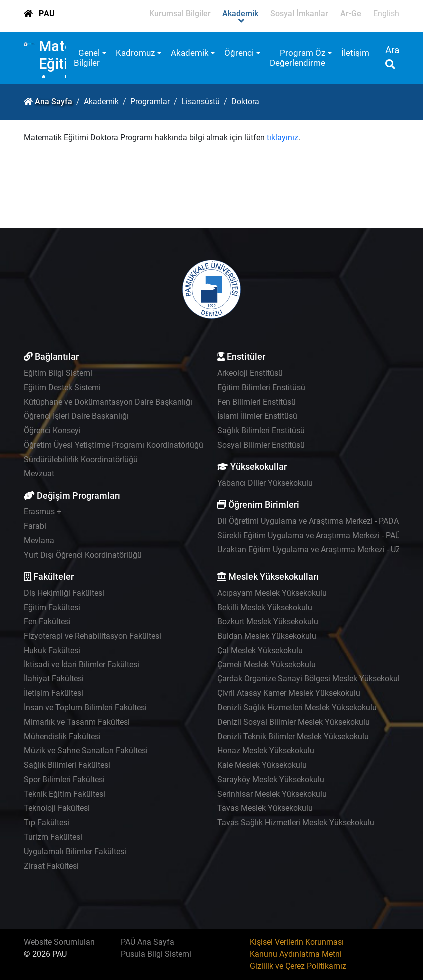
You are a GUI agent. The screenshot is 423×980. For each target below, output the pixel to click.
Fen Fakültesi (47, 621)
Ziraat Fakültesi (51, 866)
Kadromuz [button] (135, 53)
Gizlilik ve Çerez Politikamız (298, 966)
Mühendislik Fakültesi (62, 737)
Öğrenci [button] (239, 53)
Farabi (35, 526)
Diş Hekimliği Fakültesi (64, 593)
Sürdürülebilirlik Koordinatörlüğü (81, 460)
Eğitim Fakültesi (52, 607)
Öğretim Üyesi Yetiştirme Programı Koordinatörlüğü (113, 445)
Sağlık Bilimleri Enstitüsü (261, 431)
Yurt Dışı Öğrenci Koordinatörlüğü (83, 555)
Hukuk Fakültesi (52, 650)
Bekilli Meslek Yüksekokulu (265, 607)
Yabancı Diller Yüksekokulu (265, 483)
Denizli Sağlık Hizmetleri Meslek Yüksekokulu (297, 708)
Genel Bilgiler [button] (87, 58)
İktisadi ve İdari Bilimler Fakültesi (82, 665)
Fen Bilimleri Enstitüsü (257, 402)
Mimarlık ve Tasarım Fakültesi (77, 722)
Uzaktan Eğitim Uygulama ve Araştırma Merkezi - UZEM (315, 549)
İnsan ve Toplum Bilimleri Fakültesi (85, 708)
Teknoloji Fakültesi (57, 808)
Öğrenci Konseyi (52, 431)
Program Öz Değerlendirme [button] (298, 58)
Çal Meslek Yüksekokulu (260, 650)
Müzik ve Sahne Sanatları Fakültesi (86, 751)
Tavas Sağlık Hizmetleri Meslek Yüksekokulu (296, 822)
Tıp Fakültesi (47, 822)
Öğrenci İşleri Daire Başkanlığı (76, 416)
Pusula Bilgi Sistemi (156, 954)
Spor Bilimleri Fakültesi (64, 780)
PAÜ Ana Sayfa (147, 942)
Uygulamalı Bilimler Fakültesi (75, 851)
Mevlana (39, 540)
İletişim (355, 53)
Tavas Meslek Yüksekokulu (265, 808)
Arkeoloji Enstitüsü (250, 373)
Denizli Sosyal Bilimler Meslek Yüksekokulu (294, 722)
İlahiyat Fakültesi (54, 679)
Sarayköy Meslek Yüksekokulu (271, 780)
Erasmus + (43, 511)
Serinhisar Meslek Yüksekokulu (272, 794)
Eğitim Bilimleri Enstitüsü (261, 388)
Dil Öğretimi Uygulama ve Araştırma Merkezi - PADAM (312, 521)
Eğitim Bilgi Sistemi (58, 373)
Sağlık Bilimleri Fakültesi (67, 765)
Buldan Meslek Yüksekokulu (267, 636)
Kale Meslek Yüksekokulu (262, 765)
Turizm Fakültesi (53, 837)
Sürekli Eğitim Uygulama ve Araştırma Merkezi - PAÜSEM (317, 535)
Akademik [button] (190, 53)
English (386, 14)
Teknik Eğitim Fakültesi (65, 794)
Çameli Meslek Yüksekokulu (267, 665)
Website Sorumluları (59, 942)
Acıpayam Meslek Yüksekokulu (272, 593)
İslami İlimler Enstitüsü (257, 416)
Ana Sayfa (54, 102)
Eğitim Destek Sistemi (62, 388)
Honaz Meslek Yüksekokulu (266, 751)
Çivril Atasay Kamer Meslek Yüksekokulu (289, 693)
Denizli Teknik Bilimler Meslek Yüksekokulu (293, 737)
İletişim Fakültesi (54, 693)
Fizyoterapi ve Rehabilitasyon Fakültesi (93, 636)
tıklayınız (283, 138)
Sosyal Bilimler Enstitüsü (261, 445)
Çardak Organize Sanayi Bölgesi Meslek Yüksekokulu (311, 679)
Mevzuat (39, 474)
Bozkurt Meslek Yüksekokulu (268, 621)
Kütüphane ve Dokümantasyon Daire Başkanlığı (108, 402)
